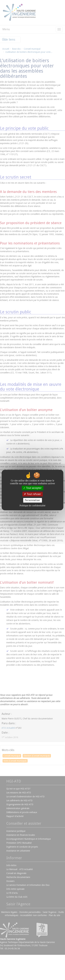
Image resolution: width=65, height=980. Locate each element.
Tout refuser (32, 494)
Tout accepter (32, 488)
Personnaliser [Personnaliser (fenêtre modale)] (32, 500)
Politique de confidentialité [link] (32, 506)
